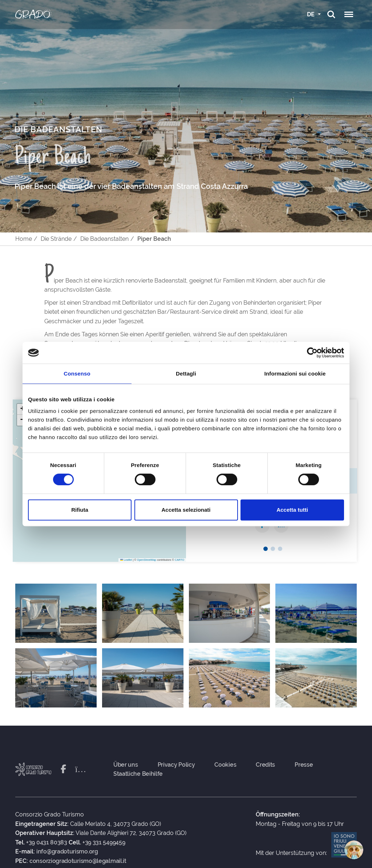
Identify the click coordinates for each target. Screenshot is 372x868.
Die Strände (56, 239)
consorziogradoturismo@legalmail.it (78, 861)
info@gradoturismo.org (67, 852)
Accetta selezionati (186, 510)
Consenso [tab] (77, 374)
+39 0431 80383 (47, 843)
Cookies (225, 765)
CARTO (179, 560)
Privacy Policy (176, 765)
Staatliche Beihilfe (138, 774)
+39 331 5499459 (104, 843)
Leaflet (126, 560)
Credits (265, 765)
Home (24, 239)
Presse (304, 765)
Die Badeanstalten (104, 239)
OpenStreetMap (147, 560)
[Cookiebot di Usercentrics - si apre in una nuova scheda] (312, 353)
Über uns (126, 765)
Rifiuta (80, 510)
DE (312, 14)
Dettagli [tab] (186, 374)
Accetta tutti (292, 510)
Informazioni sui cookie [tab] (295, 374)
